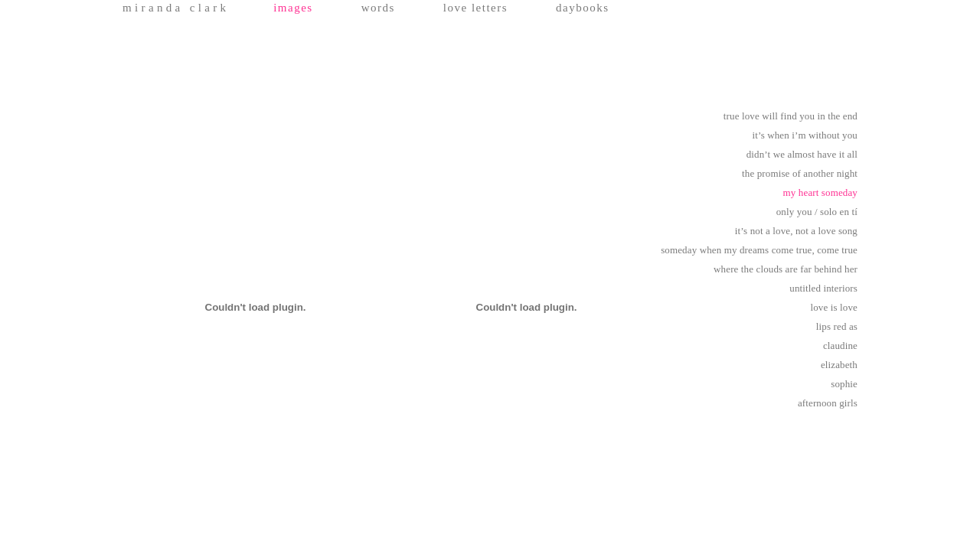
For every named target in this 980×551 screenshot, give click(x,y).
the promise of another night (800, 173)
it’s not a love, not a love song (796, 231)
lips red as (837, 326)
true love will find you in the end (791, 116)
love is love (835, 307)
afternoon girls (828, 403)
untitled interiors (823, 288)
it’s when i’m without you (805, 135)
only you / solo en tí (817, 212)
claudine (840, 346)
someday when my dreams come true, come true (759, 250)
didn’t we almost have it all (802, 154)
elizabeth (839, 365)
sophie (844, 384)
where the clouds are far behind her (786, 269)
